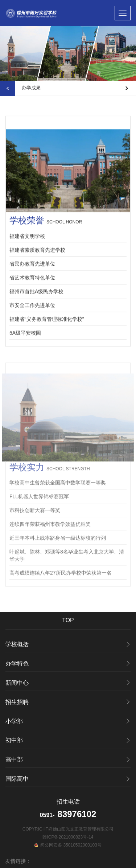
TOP (68, 620)
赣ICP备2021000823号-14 (68, 837)
